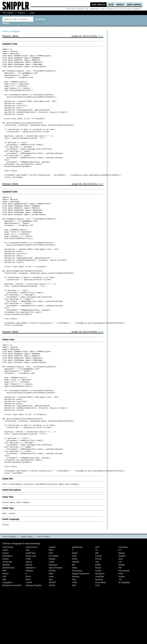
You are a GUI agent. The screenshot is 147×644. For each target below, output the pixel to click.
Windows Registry (34, 642)
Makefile (6, 622)
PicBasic (29, 628)
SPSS (28, 636)
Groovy (6, 616)
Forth (74, 613)
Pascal (98, 625)
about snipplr (134, 4)
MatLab (29, 622)
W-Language (124, 639)
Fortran (98, 613)
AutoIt (5, 607)
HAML (28, 616)
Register (22, 13)
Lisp (97, 619)
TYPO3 (29, 639)
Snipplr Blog (27, 593)
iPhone (98, 616)
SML (4, 636)
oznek (100, 36)
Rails (51, 631)
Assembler (123, 604)
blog (111, 4)
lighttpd (76, 619)
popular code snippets (102, 9)
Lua (120, 619)
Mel (74, 622)
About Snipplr (43, 593)
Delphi (75, 610)
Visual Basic (101, 639)
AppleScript (77, 604)
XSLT (98, 642)
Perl (120, 625)
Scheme (76, 634)
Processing (77, 628)
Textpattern (7, 639)
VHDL (75, 639)
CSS (51, 610)
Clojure (5, 610)
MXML (98, 622)
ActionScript (8, 604)
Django (122, 610)
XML (74, 642)
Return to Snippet (11, 31)
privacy (120, 4)
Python (5, 631)
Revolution (100, 631)
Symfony (99, 636)
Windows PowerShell (12, 642)
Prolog (98, 628)
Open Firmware (56, 625)
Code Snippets (9, 593)
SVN (74, 636)
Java (120, 616)
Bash (51, 607)
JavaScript (7, 619)
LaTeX (52, 619)
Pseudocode (124, 628)
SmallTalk (99, 634)
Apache (52, 604)
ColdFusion (31, 610)
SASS (28, 634)
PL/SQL (52, 628)
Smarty (122, 634)
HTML (75, 616)
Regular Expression (81, 631)
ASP (97, 604)
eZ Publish (54, 613)
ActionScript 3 (32, 604)
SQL (51, 636)
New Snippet (8, 13)
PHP (4, 628)
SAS (4, 634)
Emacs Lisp (31, 613)
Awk (27, 607)
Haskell (52, 616)
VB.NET (52, 639)
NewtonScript (8, 625)
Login (32, 13)
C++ (120, 607)
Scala (51, 634)
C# (96, 607)
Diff (97, 610)
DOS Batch (7, 613)
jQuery (29, 619)
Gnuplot (122, 613)
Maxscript (53, 622)
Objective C (31, 625)
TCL (120, 636)
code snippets (98, 4)
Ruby (121, 631)
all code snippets (76, 9)
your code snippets (130, 9)
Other (74, 625)
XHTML (52, 642)
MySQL (122, 622)
